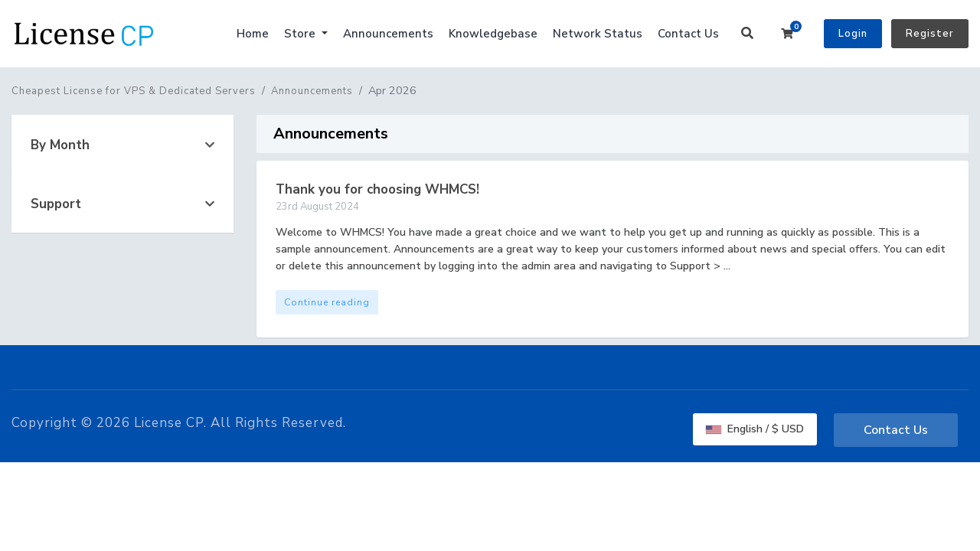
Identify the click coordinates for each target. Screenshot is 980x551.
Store (301, 34)
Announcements (388, 34)
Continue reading (327, 302)
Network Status (598, 34)
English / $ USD (755, 429)
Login (853, 34)
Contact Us (688, 34)
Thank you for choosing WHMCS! (377, 189)
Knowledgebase (493, 34)
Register (930, 34)
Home (253, 34)
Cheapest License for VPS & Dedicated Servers (134, 91)
